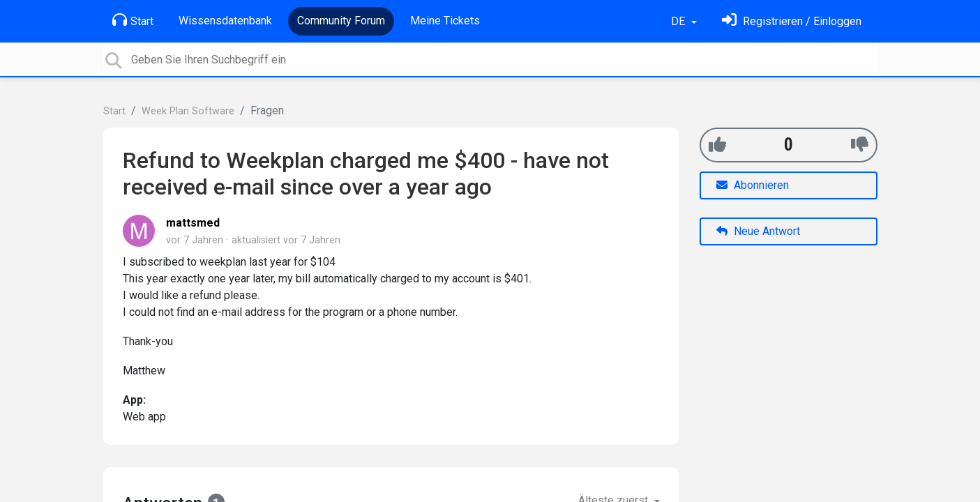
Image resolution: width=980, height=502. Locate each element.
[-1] (860, 145)
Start (133, 20)
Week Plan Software (188, 111)
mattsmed (193, 223)
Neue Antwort (758, 231)
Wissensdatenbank (225, 21)
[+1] (717, 145)
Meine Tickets (445, 21)
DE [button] (679, 21)
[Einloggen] (792, 21)
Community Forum (341, 21)
